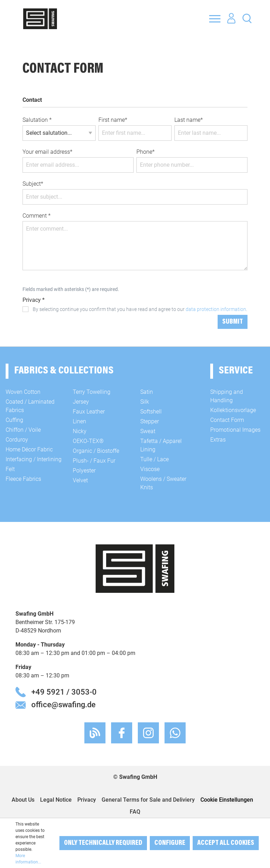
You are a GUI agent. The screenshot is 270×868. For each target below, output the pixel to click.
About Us (23, 800)
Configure (170, 843)
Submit (233, 322)
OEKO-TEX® (88, 441)
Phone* (146, 152)
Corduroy (17, 440)
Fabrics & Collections (64, 371)
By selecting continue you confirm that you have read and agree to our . (140, 309)
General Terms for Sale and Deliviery (148, 800)
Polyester (84, 471)
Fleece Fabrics (23, 479)
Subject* (33, 184)
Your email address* (47, 152)
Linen (79, 421)
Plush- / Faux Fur (94, 461)
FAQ (135, 812)
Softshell (151, 412)
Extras (218, 440)
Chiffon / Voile (23, 430)
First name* (113, 120)
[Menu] (215, 19)
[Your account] (231, 19)
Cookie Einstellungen (227, 800)
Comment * (37, 216)
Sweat (148, 431)
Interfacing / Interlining (34, 459)
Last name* (189, 120)
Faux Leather (89, 412)
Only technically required (103, 843)
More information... (28, 859)
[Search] (247, 18)
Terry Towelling (92, 392)
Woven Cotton (23, 392)
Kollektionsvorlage (233, 410)
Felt (10, 469)
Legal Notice (56, 800)
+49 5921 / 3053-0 (64, 692)
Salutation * (37, 120)
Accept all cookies (226, 843)
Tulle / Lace (155, 459)
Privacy (87, 800)
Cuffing (14, 420)
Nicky (80, 431)
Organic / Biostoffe (96, 451)
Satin (147, 392)
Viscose (150, 469)
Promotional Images (235, 430)
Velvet (80, 480)
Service (236, 371)
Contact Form (227, 420)
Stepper (150, 421)
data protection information (216, 309)
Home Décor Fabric (29, 449)
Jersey (81, 402)
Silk (145, 402)
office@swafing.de (63, 704)
